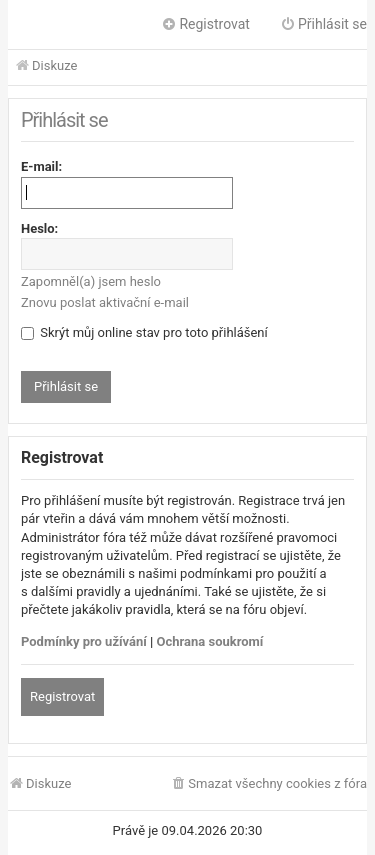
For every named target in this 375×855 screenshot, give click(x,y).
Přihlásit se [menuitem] (323, 24)
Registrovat (62, 696)
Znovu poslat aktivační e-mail (105, 302)
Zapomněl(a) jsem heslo (91, 281)
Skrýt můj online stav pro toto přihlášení (144, 332)
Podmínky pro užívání (84, 641)
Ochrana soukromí (210, 641)
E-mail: (41, 166)
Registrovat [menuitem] (205, 24)
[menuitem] (268, 784)
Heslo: (39, 228)
